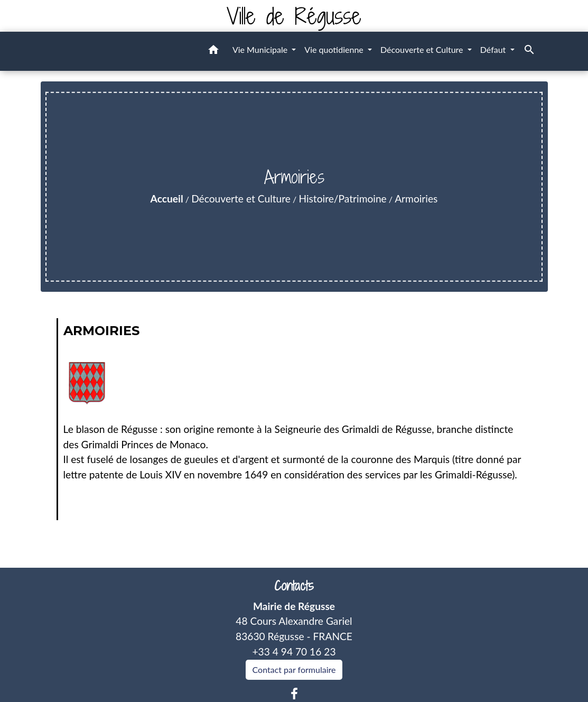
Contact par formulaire (294, 669)
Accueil (167, 198)
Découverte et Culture (241, 198)
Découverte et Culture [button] (423, 49)
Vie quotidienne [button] (335, 49)
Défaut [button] (494, 49)
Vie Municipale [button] (261, 49)
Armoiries (416, 198)
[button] (213, 51)
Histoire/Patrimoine (342, 198)
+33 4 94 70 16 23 (294, 652)
